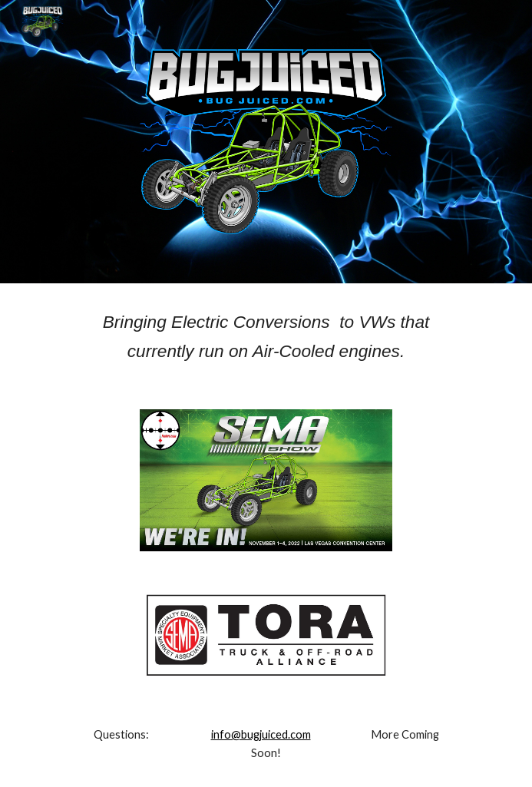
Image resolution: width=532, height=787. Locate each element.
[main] (266, 337)
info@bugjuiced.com (261, 734)
